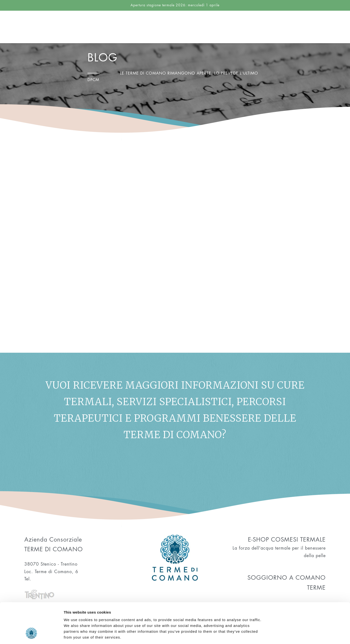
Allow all (309, 580)
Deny (310, 612)
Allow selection (309, 596)
